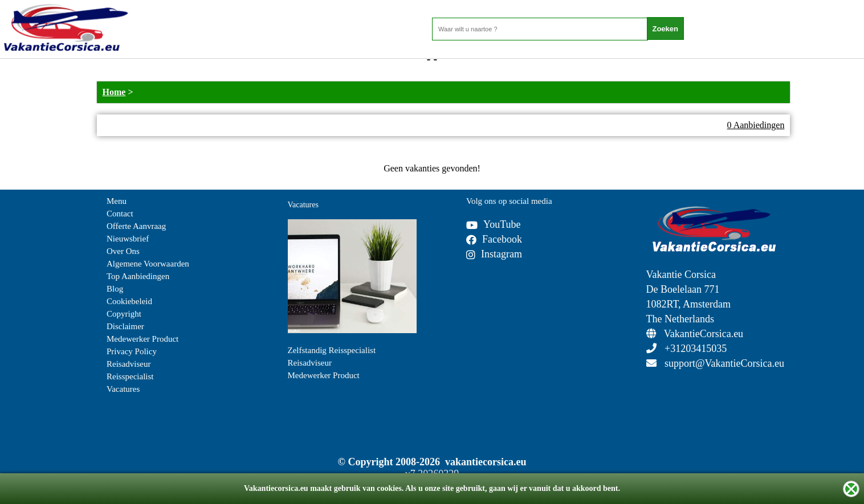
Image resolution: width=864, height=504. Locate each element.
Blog (115, 289)
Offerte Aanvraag (136, 226)
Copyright (124, 314)
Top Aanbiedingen (138, 276)
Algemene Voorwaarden (148, 264)
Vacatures (123, 389)
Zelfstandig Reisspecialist (332, 350)
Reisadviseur (129, 364)
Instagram (494, 254)
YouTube (494, 224)
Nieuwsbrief (128, 239)
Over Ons (123, 251)
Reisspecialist (130, 376)
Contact (120, 214)
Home (114, 92)
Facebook (494, 239)
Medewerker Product (142, 339)
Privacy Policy (132, 351)
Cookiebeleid (129, 301)
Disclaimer (125, 326)
